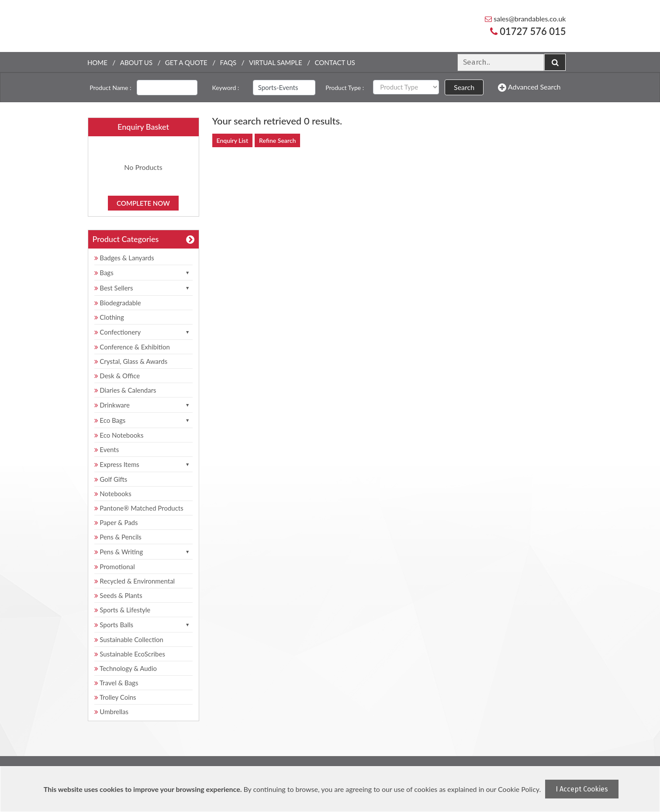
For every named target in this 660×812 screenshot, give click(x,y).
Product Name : (110, 88)
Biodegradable (118, 303)
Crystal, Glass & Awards (131, 361)
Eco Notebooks (119, 435)
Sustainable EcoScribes (130, 654)
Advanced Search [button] (529, 87)
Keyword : (226, 88)
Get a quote (186, 62)
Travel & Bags (116, 683)
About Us (136, 62)
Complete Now (143, 203)
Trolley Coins (116, 697)
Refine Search (277, 140)
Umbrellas (112, 712)
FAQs (228, 62)
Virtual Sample (276, 62)
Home (97, 62)
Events (107, 449)
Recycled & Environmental (135, 581)
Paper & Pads (116, 522)
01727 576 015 (528, 31)
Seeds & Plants (118, 595)
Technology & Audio (126, 668)
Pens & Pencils (118, 537)
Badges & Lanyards (124, 258)
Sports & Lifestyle (123, 610)
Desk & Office (117, 376)
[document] (331, 789)
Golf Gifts (111, 479)
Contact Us (335, 62)
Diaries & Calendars (125, 390)
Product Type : (345, 88)
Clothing (109, 317)
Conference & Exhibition (132, 347)
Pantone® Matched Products (139, 508)
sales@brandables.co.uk (525, 19)
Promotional (115, 567)
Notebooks (113, 494)
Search (464, 87)
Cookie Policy (518, 789)
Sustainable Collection (129, 639)
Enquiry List (233, 140)
